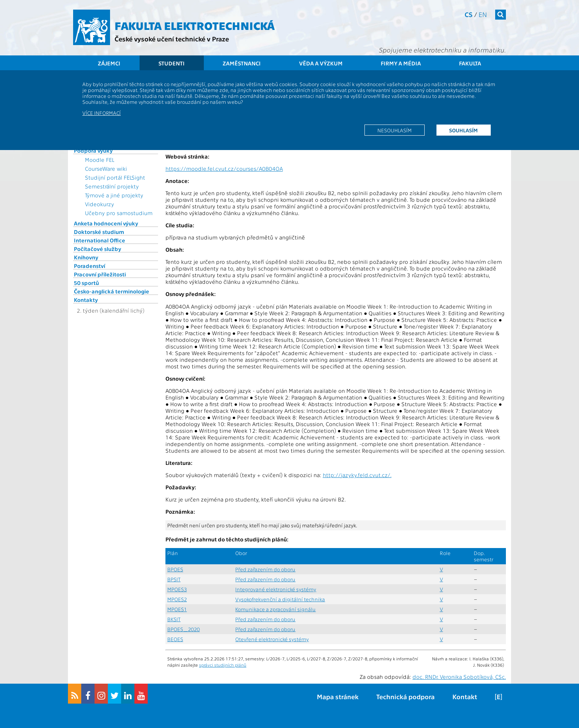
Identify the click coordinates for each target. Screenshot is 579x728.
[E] (499, 696)
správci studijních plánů (223, 665)
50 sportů (86, 283)
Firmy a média (401, 63)
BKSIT (174, 619)
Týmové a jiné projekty (114, 195)
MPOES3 (177, 589)
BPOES (175, 569)
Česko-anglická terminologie (112, 291)
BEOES (175, 639)
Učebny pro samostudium (119, 213)
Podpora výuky (93, 150)
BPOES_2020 (184, 629)
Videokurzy (100, 204)
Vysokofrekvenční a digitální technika (280, 599)
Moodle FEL (100, 160)
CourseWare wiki (106, 169)
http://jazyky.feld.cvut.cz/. (357, 475)
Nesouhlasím (395, 130)
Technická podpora (405, 696)
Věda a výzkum (321, 63)
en (483, 14)
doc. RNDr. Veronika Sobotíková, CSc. (459, 677)
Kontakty (86, 300)
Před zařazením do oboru (265, 569)
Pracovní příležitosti (100, 274)
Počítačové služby (97, 249)
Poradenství (90, 266)
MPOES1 (177, 609)
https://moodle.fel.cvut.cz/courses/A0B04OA (224, 169)
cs (469, 14)
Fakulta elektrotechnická (195, 25)
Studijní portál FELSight (115, 177)
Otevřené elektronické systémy (272, 639)
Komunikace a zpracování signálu (275, 609)
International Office (100, 240)
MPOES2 (177, 599)
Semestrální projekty (112, 186)
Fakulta (470, 63)
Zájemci (109, 63)
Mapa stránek (338, 696)
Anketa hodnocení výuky (106, 223)
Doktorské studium (99, 232)
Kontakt (465, 696)
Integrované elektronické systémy (276, 589)
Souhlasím (463, 130)
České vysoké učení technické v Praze (172, 39)
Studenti (172, 63)
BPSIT (174, 579)
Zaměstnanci (242, 63)
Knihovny (86, 257)
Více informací (102, 113)
